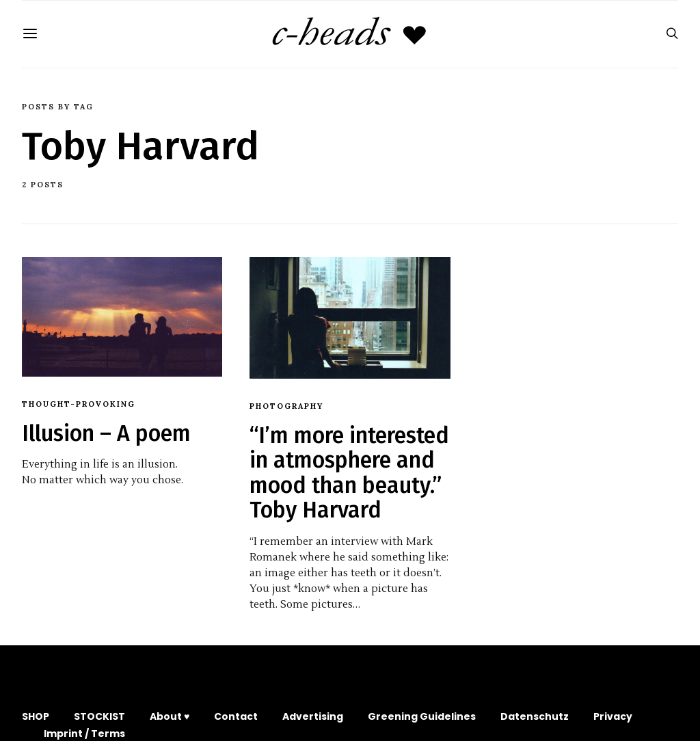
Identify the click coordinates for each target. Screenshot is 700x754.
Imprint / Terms (84, 733)
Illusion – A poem (106, 433)
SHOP (36, 716)
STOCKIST (99, 716)
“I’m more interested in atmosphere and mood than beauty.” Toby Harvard (349, 473)
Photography (286, 406)
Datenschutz (535, 716)
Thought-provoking (79, 404)
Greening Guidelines (422, 716)
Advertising (313, 716)
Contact (236, 716)
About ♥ (170, 716)
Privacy (613, 716)
